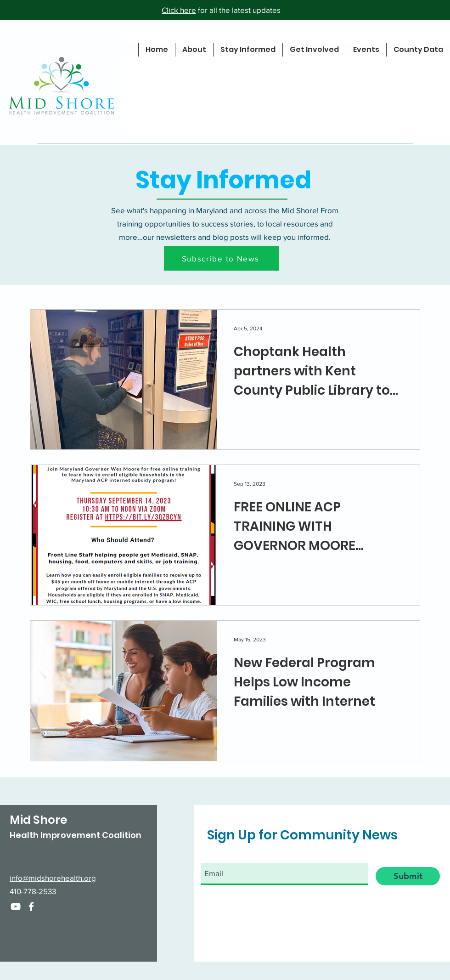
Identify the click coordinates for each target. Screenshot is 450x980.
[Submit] (408, 876)
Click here (179, 10)
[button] (221, 258)
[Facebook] (31, 906)
